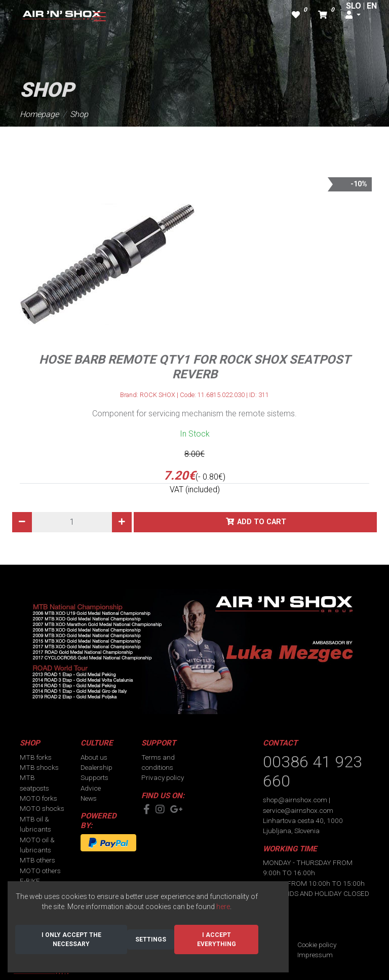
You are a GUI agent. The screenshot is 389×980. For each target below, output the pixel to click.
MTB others (37, 860)
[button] (353, 15)
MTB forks (36, 757)
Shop (79, 114)
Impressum (315, 955)
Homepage (39, 114)
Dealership (96, 767)
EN (372, 6)
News (89, 798)
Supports (94, 777)
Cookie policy (317, 945)
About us (94, 757)
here (223, 907)
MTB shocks (39, 767)
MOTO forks (38, 798)
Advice (91, 788)
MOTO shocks (42, 808)
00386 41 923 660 (313, 771)
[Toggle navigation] (100, 17)
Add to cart (262, 522)
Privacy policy (163, 777)
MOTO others (40, 871)
